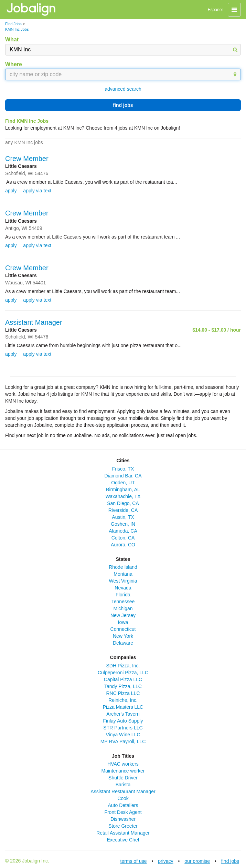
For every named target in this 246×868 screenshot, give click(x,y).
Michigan (123, 608)
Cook (123, 798)
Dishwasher (123, 819)
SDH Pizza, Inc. (123, 666)
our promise (197, 861)
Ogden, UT (123, 483)
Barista (123, 785)
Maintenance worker (123, 771)
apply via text (37, 191)
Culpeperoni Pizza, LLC (123, 673)
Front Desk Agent (123, 812)
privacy (165, 861)
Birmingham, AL (123, 489)
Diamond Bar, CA (123, 476)
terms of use (133, 861)
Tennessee (123, 602)
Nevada (123, 588)
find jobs (123, 105)
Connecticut (123, 629)
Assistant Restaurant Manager (123, 791)
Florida (123, 595)
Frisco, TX (123, 469)
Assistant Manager (34, 322)
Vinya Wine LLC (123, 735)
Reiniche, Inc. (123, 700)
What (12, 39)
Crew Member (27, 159)
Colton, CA (123, 538)
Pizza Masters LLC (123, 707)
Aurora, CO (123, 545)
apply (11, 191)
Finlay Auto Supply (123, 721)
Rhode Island (123, 567)
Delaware (123, 643)
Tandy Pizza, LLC (123, 686)
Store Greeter (123, 826)
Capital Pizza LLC (123, 679)
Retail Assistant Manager (123, 833)
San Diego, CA (123, 503)
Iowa (123, 622)
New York (123, 636)
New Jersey (123, 615)
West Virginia (123, 581)
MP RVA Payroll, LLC (123, 741)
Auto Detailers (123, 805)
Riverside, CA (123, 510)
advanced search (123, 89)
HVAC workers (123, 764)
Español (215, 10)
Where (14, 64)
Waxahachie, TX (123, 496)
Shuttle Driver (123, 778)
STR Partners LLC (123, 728)
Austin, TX (123, 517)
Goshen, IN (123, 524)
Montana (123, 574)
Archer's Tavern (123, 714)
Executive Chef (123, 840)
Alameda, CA (123, 531)
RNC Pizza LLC (123, 693)
